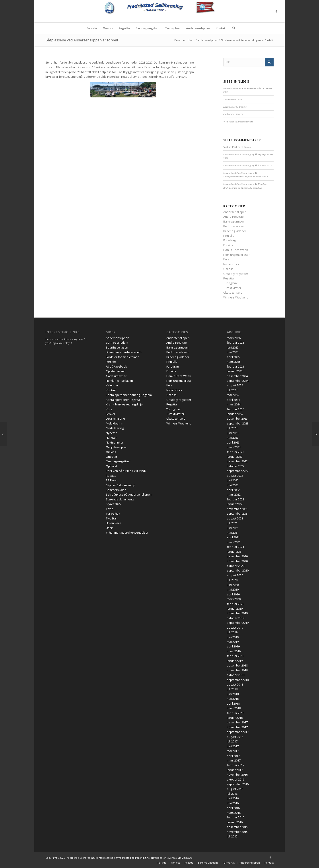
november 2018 (237, 670)
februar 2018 (235, 713)
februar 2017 (235, 765)
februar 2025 (235, 366)
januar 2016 (235, 822)
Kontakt (248, 147)
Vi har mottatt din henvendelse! (127, 533)
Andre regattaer (234, 217)
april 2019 (233, 646)
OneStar (112, 457)
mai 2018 (233, 699)
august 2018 (235, 684)
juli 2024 (232, 390)
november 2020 (237, 561)
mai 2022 (233, 485)
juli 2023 (232, 428)
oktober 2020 (236, 566)
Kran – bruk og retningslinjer (125, 404)
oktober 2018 (236, 675)
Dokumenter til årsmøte (235, 107)
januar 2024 (235, 414)
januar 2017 (235, 770)
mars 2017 (234, 760)
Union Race (114, 523)
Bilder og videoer (235, 231)
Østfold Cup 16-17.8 (233, 114)
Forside (228, 245)
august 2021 (235, 518)
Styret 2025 (113, 504)
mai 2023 (233, 438)
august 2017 (235, 737)
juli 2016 (232, 794)
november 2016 (237, 775)
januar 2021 (235, 552)
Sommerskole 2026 (233, 99)
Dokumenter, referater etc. (124, 352)
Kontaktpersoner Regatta (123, 400)
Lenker (111, 414)
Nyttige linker (115, 442)
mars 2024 (234, 404)
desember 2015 (237, 827)
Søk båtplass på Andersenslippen (129, 494)
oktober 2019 (236, 618)
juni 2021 (233, 528)
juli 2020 (232, 580)
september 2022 (238, 471)
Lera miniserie (115, 418)
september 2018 (238, 680)
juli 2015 (232, 836)
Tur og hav (230, 283)
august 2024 (235, 385)
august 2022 (235, 476)
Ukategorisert (232, 293)
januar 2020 (235, 608)
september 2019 (238, 623)
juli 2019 (232, 632)
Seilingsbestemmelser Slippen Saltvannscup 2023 (247, 176)
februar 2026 (235, 343)
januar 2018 (235, 718)
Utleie (110, 528)
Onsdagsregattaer (236, 274)
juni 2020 (233, 585)
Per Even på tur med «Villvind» (126, 471)
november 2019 (237, 613)
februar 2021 (235, 547)
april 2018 (233, 703)
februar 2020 (235, 604)
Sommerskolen (116, 490)
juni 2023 (233, 433)
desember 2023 (237, 418)
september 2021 (238, 513)
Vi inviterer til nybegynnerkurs (238, 122)
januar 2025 (235, 371)
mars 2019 (234, 651)
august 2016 (235, 789)
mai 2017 (233, 751)
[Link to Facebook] (276, 11)
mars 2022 (234, 494)
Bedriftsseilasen (234, 226)
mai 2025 (233, 352)
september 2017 (238, 732)
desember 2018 (237, 665)
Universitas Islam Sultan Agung (239, 154)
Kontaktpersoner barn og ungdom (129, 395)
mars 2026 (234, 338)
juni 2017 (233, 746)
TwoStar (111, 518)
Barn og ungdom (234, 221)
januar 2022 (235, 504)
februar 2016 (235, 817)
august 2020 (235, 575)
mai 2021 (233, 533)
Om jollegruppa (116, 447)
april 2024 (233, 400)
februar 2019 (235, 656)
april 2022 (233, 490)
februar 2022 (235, 499)
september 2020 (238, 570)
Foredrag (229, 240)
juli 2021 (232, 523)
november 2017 (237, 727)
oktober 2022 (236, 466)
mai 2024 (233, 395)
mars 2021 (234, 542)
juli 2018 (232, 689)
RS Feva (111, 480)
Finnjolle (229, 236)
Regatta (229, 278)
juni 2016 (233, 798)
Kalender (112, 385)
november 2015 (237, 832)
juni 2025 (233, 347)
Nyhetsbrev (231, 264)
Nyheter (111, 433)
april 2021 (233, 537)
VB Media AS (185, 858)
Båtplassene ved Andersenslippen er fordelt (82, 40)
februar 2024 (235, 409)
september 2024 (238, 381)
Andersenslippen (235, 212)
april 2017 (233, 756)
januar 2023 (235, 457)
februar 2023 (235, 452)
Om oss (228, 269)
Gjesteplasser (115, 371)
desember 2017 (237, 722)
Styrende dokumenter (121, 499)
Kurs (226, 259)
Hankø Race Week (236, 250)
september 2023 (238, 423)
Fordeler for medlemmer (122, 357)
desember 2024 (237, 376)
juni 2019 (233, 637)
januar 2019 (235, 661)
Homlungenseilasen (237, 255)
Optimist (111, 466)
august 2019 (235, 628)
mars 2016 (234, 813)
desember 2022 (237, 461)
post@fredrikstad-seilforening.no (130, 858)
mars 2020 (234, 599)
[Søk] (232, 28)
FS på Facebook (116, 366)
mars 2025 (234, 362)
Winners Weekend (236, 297)
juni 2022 (233, 480)
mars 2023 (234, 447)
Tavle (110, 509)
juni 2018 (233, 694)
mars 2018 (234, 708)
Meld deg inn (115, 423)
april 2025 (233, 357)
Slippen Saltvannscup (121, 485)
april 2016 (233, 808)
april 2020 (233, 594)
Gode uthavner (116, 376)
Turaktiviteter (232, 288)
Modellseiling (115, 428)
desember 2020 (237, 556)
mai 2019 (233, 642)
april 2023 (233, 442)
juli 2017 (232, 741)
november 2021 (237, 509)
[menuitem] (92, 28)
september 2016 (238, 784)
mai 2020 (233, 589)
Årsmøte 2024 (265, 165)
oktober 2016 (236, 779)
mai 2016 (233, 803)
